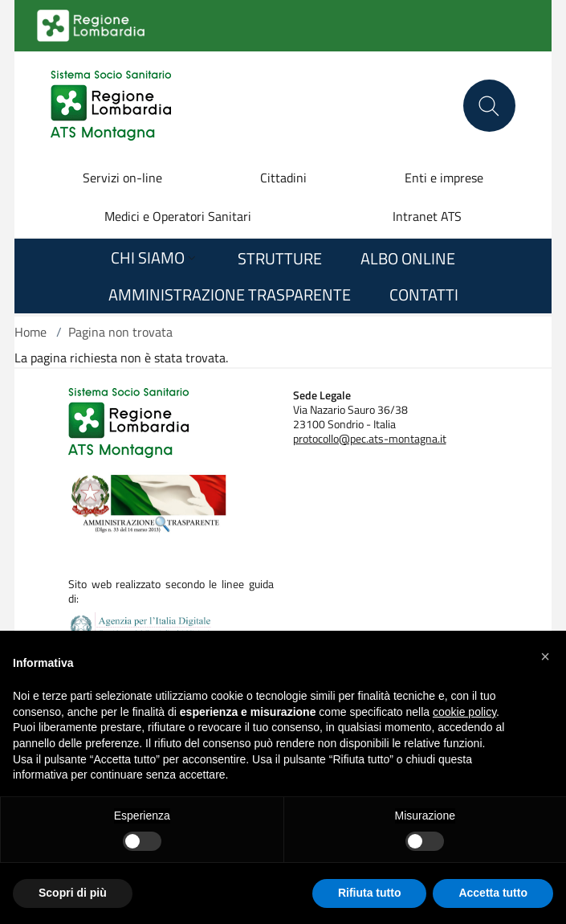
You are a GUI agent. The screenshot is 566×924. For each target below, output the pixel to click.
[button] (545, 656)
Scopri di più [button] (73, 893)
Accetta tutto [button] (493, 893)
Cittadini (283, 178)
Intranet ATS (427, 216)
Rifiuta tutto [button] (370, 893)
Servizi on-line (122, 178)
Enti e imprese (444, 178)
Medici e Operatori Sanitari (178, 216)
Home (31, 332)
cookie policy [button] (464, 712)
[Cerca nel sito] (489, 106)
